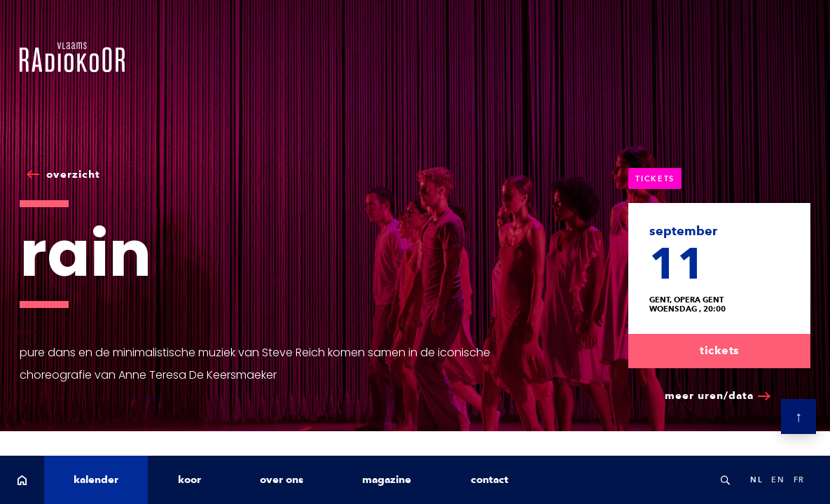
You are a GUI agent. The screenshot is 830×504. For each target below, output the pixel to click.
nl (756, 479)
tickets (720, 350)
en (778, 479)
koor (189, 479)
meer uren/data (709, 395)
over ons (282, 479)
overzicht (73, 174)
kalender (96, 479)
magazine (387, 479)
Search (725, 480)
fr (799, 479)
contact (490, 479)
